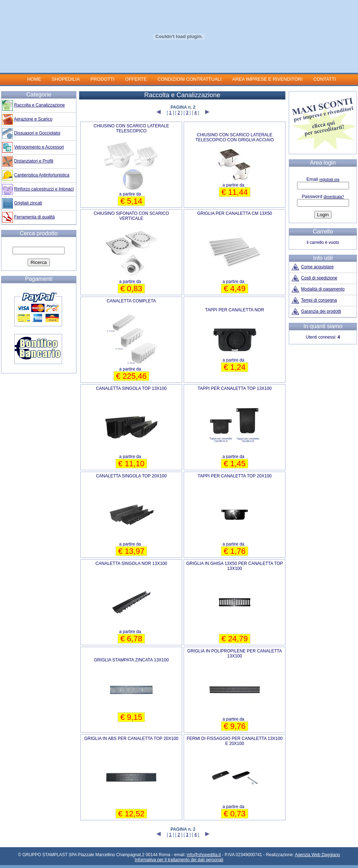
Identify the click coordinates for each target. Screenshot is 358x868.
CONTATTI (324, 79)
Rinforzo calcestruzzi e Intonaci (44, 189)
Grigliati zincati (28, 203)
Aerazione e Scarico (33, 119)
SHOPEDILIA (66, 79)
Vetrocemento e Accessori (39, 147)
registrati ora (329, 180)
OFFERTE (136, 79)
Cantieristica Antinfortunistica (42, 175)
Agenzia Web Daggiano (317, 855)
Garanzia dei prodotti (321, 311)
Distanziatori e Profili (34, 161)
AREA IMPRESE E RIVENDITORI (267, 79)
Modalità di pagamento (323, 289)
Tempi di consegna (319, 300)
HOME (34, 79)
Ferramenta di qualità (34, 217)
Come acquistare (317, 267)
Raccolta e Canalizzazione (39, 105)
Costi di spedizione (319, 278)
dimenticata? (334, 197)
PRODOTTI (102, 79)
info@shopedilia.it (204, 855)
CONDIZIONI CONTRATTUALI (190, 79)
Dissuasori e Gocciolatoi (37, 133)
